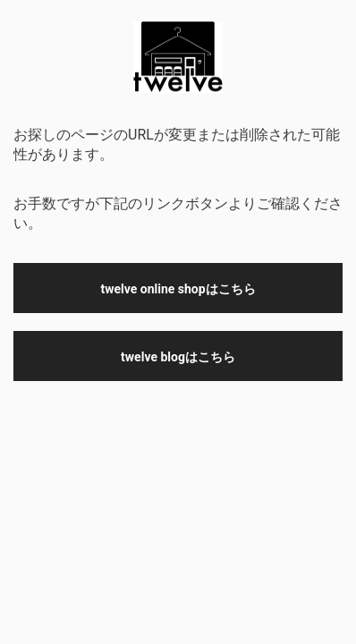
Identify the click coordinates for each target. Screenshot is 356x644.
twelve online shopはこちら (178, 289)
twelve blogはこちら (178, 357)
